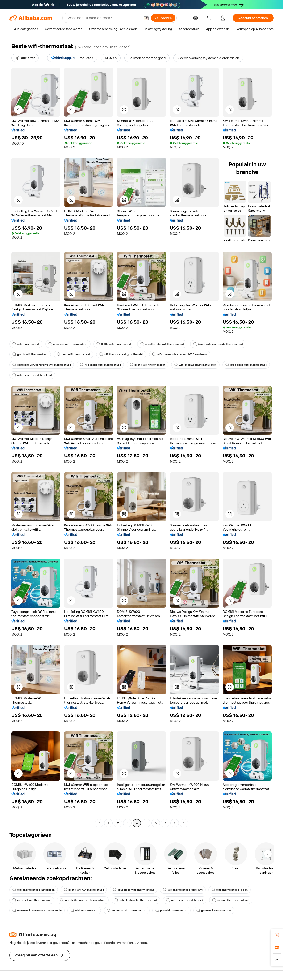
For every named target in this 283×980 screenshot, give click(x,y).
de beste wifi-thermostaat (127, 911)
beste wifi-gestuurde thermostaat (218, 344)
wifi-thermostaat (84, 911)
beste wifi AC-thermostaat (84, 890)
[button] (146, 18)
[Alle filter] (25, 58)
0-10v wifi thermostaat (114, 344)
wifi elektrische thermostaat (136, 900)
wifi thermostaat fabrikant (32, 375)
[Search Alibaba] (104, 18)
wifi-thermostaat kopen (230, 890)
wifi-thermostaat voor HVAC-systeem (180, 354)
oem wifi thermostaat (74, 354)
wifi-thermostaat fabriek (185, 900)
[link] (277, 935)
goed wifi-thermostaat (214, 911)
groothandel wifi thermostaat (162, 344)
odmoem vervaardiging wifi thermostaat (42, 365)
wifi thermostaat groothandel (121, 354)
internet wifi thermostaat (32, 900)
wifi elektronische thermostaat (83, 900)
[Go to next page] (184, 823)
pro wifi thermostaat (171, 911)
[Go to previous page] (99, 823)
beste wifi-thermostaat (148, 365)
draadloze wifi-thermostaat (246, 365)
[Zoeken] (163, 18)
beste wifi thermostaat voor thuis (37, 911)
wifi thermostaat (26, 344)
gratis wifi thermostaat (30, 354)
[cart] (210, 19)
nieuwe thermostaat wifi (231, 900)
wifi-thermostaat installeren (195, 365)
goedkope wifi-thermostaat (100, 365)
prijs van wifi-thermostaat (68, 344)
